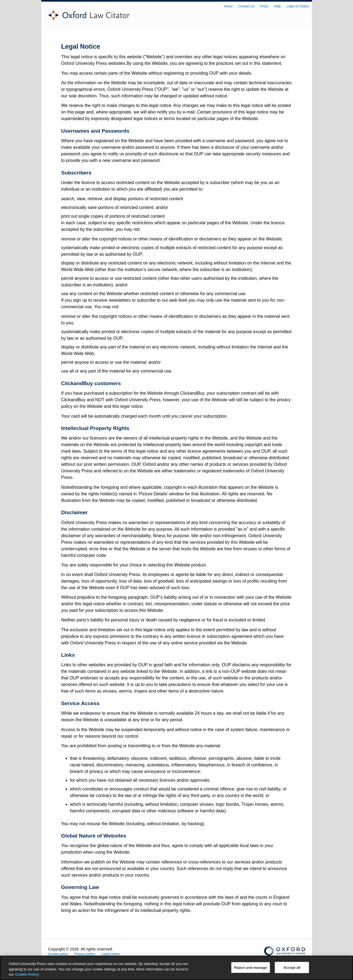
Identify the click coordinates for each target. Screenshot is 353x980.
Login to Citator (298, 6)
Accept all (292, 967)
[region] (176, 968)
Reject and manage (251, 967)
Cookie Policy (27, 974)
